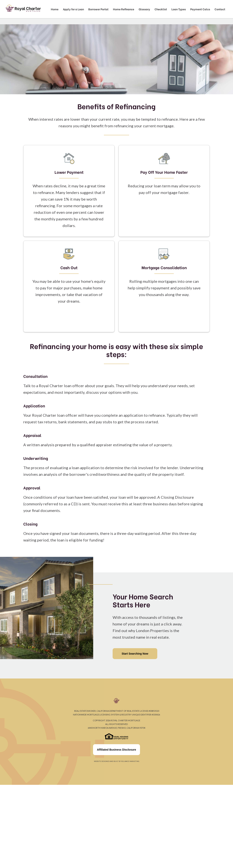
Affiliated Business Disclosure (116, 750)
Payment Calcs (200, 9)
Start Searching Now (135, 654)
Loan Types (179, 9)
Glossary (144, 9)
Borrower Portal (98, 9)
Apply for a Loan (73, 9)
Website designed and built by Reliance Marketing (117, 761)
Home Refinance (124, 9)
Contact (220, 9)
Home (55, 9)
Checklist (161, 9)
